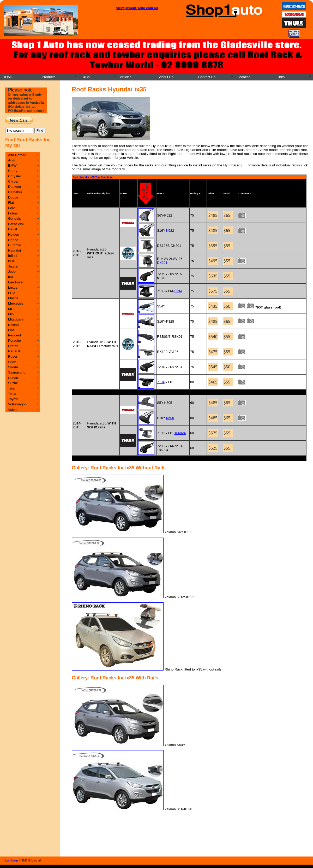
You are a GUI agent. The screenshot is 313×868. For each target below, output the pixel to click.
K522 (170, 231)
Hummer (15, 245)
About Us (166, 77)
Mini (11, 314)
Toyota (13, 399)
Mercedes (16, 303)
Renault (14, 351)
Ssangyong (17, 372)
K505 (170, 418)
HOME (8, 77)
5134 (178, 291)
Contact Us (207, 77)
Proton (13, 346)
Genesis (14, 219)
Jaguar (13, 266)
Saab (12, 362)
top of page (12, 861)
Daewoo (14, 187)
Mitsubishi (16, 319)
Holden (14, 234)
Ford (12, 208)
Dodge (13, 197)
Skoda (13, 367)
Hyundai (14, 250)
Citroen (14, 181)
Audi (12, 160)
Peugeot (15, 335)
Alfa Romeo (17, 155)
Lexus (13, 287)
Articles (126, 77)
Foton (13, 213)
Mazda (13, 298)
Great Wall (16, 224)
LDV (11, 293)
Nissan (13, 325)
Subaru (14, 378)
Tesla (12, 394)
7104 (161, 382)
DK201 (162, 263)
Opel (12, 330)
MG (11, 309)
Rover (13, 356)
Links (281, 77)
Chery (13, 171)
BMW (12, 165)
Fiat (11, 203)
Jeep (12, 272)
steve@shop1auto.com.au (137, 8)
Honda (13, 240)
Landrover (16, 282)
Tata (11, 388)
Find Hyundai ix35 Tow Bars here (93, 177)
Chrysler (15, 176)
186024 (180, 433)
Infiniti (13, 256)
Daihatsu (15, 192)
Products (49, 77)
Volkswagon (17, 404)
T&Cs (85, 77)
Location (244, 77)
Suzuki (13, 383)
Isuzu (12, 261)
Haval (13, 229)
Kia (11, 277)
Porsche (14, 340)
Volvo (12, 410)
